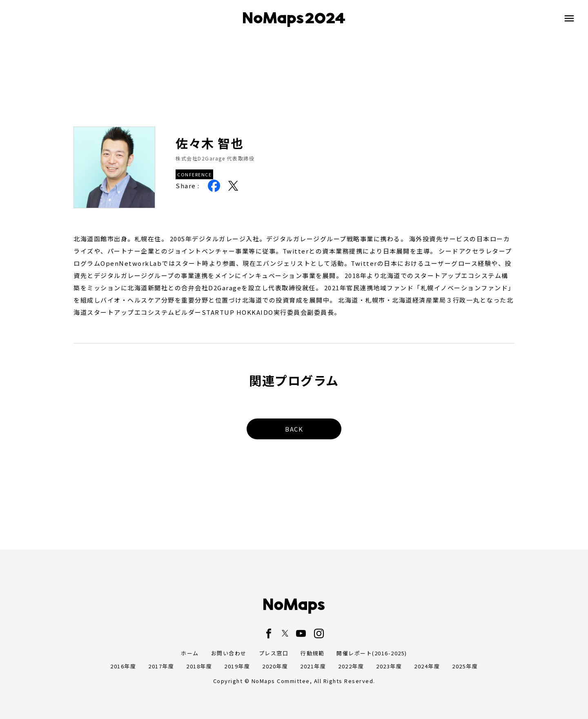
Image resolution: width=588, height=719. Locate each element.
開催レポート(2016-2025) (372, 653)
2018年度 (199, 666)
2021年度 (313, 666)
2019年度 (237, 666)
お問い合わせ (229, 653)
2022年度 (351, 666)
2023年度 (389, 666)
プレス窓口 (274, 653)
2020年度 (275, 666)
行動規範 (312, 653)
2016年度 (123, 666)
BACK (294, 429)
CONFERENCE (194, 174)
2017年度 (161, 666)
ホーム (190, 653)
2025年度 (465, 666)
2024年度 (427, 666)
